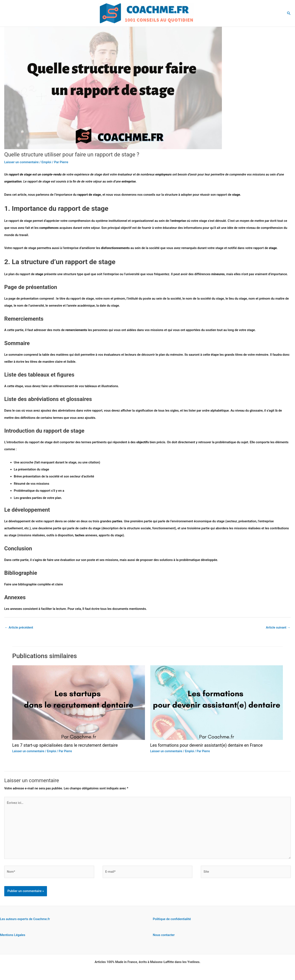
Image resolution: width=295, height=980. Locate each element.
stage (97, 195)
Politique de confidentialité (172, 919)
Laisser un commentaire (21, 162)
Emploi (46, 162)
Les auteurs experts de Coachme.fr (25, 919)
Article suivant (278, 627)
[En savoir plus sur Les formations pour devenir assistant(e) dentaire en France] (217, 702)
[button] (289, 13)
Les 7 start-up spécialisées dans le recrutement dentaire (65, 745)
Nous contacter (164, 935)
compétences (49, 228)
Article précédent (19, 627)
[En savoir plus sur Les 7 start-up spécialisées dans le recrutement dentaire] (79, 702)
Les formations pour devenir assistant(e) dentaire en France (207, 745)
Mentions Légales (13, 935)
